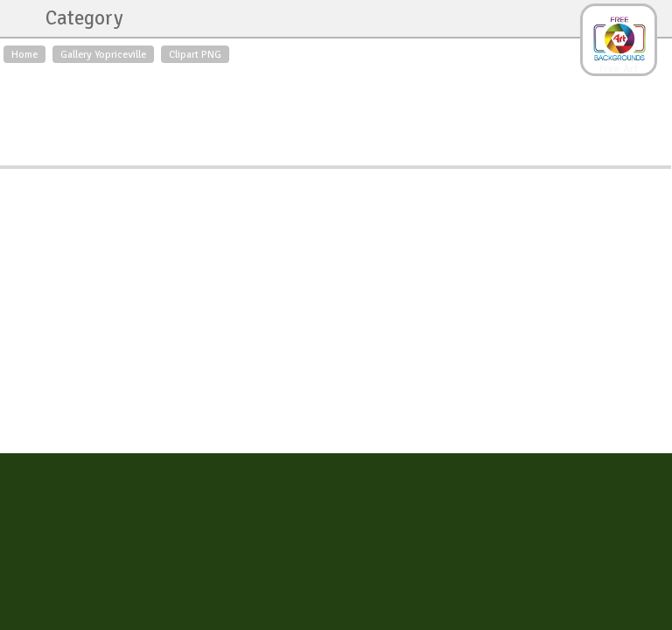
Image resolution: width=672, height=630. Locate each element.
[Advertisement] (336, 110)
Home (24, 54)
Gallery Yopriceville (103, 54)
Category (76, 18)
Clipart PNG (195, 54)
